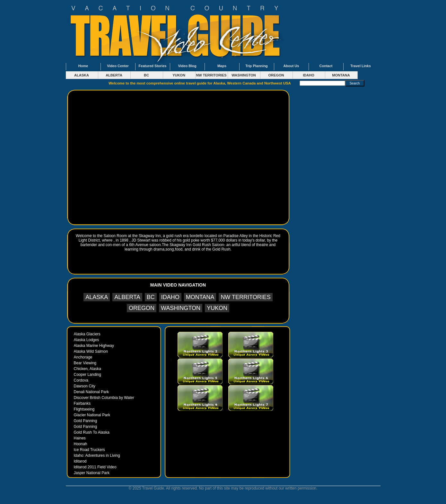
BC (146, 75)
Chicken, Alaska (87, 369)
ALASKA (82, 75)
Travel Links (361, 66)
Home (83, 66)
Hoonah (81, 444)
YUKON (179, 75)
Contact (326, 66)
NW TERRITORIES (211, 75)
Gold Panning (86, 421)
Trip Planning (257, 66)
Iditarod (80, 461)
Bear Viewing (85, 363)
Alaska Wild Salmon (91, 351)
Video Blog (187, 66)
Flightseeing (84, 409)
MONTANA (341, 75)
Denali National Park (91, 392)
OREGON (276, 75)
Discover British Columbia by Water (104, 398)
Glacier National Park (92, 415)
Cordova (81, 380)
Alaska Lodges (87, 340)
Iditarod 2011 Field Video (95, 467)
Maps (222, 66)
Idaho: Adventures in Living (97, 455)
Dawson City (85, 386)
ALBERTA (114, 75)
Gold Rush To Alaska (92, 432)
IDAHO (308, 75)
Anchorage (83, 357)
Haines (80, 438)
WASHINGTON (244, 75)
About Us (291, 66)
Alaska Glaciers (87, 334)
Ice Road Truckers (89, 450)
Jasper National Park (92, 473)
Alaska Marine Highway (94, 346)
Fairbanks (82, 403)
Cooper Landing (87, 375)
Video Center (118, 66)
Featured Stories (153, 66)
